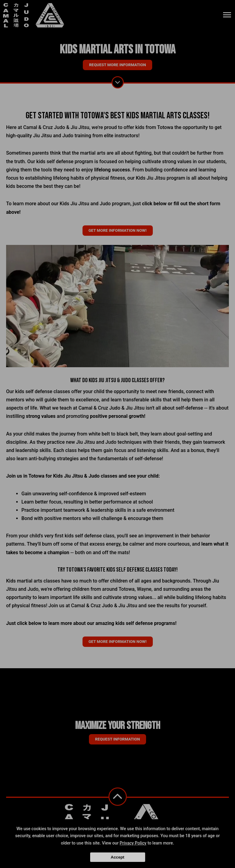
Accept (117, 857)
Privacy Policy (133, 843)
